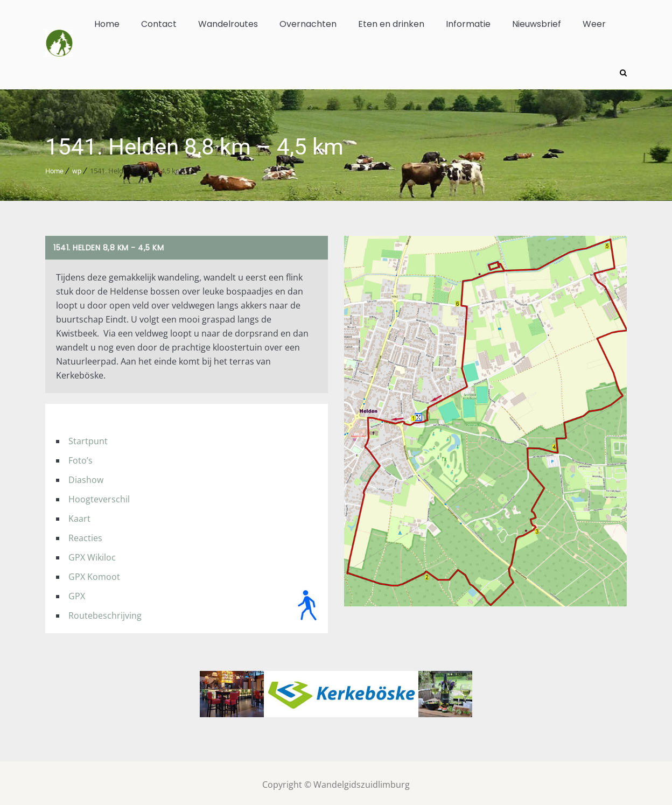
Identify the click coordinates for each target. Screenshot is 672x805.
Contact (159, 24)
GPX (77, 593)
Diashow (86, 477)
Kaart (79, 515)
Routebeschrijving (105, 612)
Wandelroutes (228, 24)
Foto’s (80, 457)
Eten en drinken (391, 24)
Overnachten (308, 24)
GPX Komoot (94, 573)
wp (77, 168)
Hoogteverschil (99, 496)
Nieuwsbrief (537, 24)
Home (107, 24)
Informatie (468, 24)
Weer (594, 24)
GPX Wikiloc (92, 554)
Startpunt (88, 438)
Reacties (85, 535)
